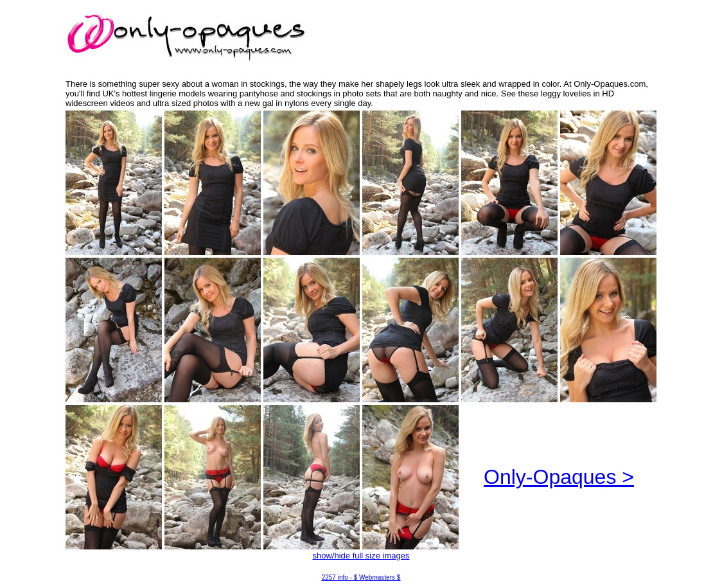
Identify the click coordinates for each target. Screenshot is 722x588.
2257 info (335, 577)
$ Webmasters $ (377, 577)
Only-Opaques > (559, 477)
